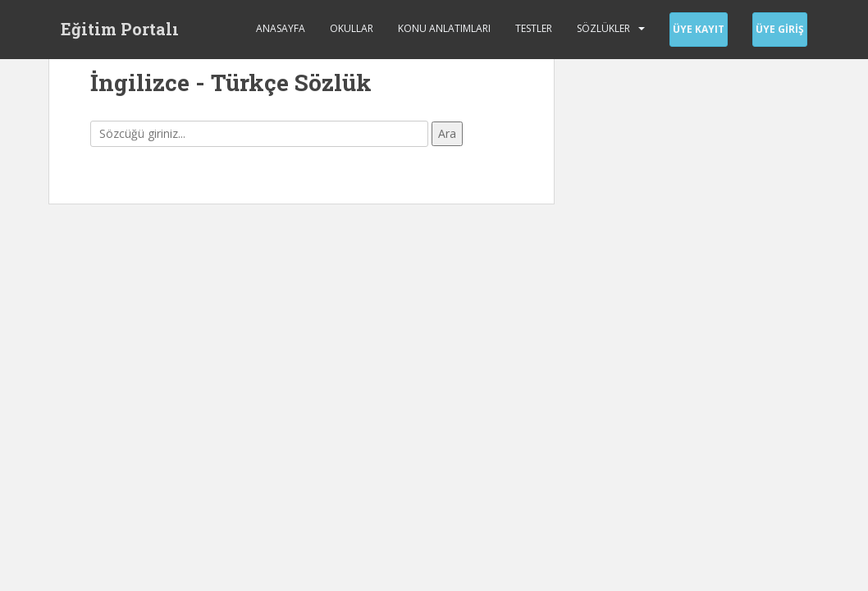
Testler (534, 28)
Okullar (352, 28)
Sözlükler (603, 28)
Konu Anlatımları (444, 28)
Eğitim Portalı (120, 29)
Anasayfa (281, 28)
